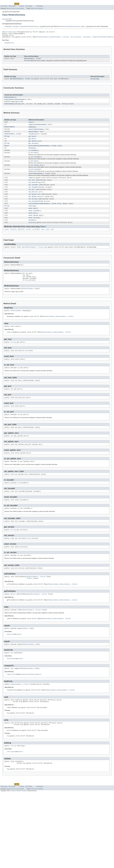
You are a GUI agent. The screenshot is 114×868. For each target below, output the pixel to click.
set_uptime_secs (34, 202)
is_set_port (33, 165)
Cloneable (15, 26)
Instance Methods (21, 119)
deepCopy (32, 129)
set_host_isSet (34, 185)
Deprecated (32, 4)
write (30, 230)
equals (31, 132)
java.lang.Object (7, 19)
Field (13, 8)
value (14, 32)
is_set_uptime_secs (36, 170)
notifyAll (36, 237)
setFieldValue (34, 210)
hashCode (32, 152)
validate (32, 227)
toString (32, 212)
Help (43, 4)
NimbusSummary (33, 26)
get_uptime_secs (34, 144)
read (30, 183)
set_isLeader (33, 193)
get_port (32, 142)
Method (22, 8)
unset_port (32, 220)
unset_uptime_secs (35, 222)
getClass (21, 237)
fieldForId (32, 137)
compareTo (32, 127)
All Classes (40, 6)
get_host (32, 139)
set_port (32, 198)
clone (7, 237)
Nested (9, 8)
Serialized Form (9, 44)
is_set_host (33, 156)
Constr (17, 8)
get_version (33, 147)
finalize (13, 237)
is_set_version (34, 174)
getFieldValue (34, 149)
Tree (26, 4)
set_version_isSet (35, 205)
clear (30, 124)
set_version (33, 207)
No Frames (29, 6)
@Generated (7, 32)
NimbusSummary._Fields (77, 26)
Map (11, 81)
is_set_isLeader (34, 161)
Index (38, 4)
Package (10, 4)
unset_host (32, 215)
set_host (32, 188)
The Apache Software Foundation (18, 817)
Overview (4, 4)
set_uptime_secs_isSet (37, 200)
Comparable (23, 26)
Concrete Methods (37, 119)
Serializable (8, 26)
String (18, 106)
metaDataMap (95, 81)
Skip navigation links (6, 2)
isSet (30, 178)
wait (43, 237)
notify (29, 237)
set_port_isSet (34, 195)
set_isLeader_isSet (36, 190)
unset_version (34, 225)
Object (12, 36)
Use (22, 4)
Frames (22, 6)
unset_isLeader (34, 217)
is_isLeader (33, 154)
